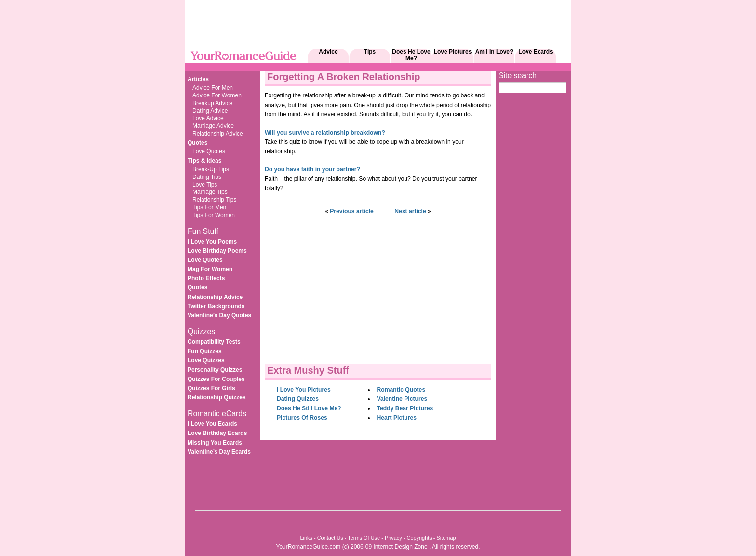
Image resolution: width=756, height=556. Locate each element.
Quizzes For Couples (216, 379)
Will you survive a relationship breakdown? (325, 133)
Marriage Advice (213, 126)
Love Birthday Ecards (217, 433)
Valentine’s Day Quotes (219, 315)
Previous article (352, 211)
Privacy (393, 538)
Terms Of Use (364, 538)
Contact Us (330, 538)
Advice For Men (213, 88)
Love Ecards (535, 52)
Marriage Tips (210, 192)
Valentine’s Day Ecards (219, 452)
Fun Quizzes (205, 351)
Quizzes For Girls (211, 388)
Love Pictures (453, 52)
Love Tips (205, 185)
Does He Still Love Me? (309, 408)
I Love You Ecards (212, 424)
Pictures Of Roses (302, 418)
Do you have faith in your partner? (312, 169)
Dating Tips (207, 177)
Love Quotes (209, 151)
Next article (410, 211)
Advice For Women (217, 95)
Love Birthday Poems (217, 251)
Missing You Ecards (215, 443)
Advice (328, 52)
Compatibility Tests (214, 342)
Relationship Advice (218, 134)
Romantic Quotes (401, 390)
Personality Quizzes (215, 370)
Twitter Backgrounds (216, 306)
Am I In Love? (494, 52)
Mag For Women (210, 269)
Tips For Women (214, 215)
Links (306, 538)
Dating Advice (210, 111)
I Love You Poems (212, 242)
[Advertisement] (361, 66)
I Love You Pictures (304, 390)
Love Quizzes (206, 360)
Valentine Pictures (402, 399)
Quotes (197, 143)
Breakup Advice (212, 103)
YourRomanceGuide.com (308, 547)
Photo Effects (206, 278)
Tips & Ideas (204, 161)
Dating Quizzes (298, 399)
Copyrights (419, 538)
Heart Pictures (397, 418)
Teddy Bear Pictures (405, 408)
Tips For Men (209, 207)
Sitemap (446, 538)
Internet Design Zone (400, 547)
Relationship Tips (214, 200)
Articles (198, 79)
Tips (370, 52)
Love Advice (208, 118)
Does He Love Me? (411, 55)
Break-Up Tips (211, 169)
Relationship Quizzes (217, 397)
